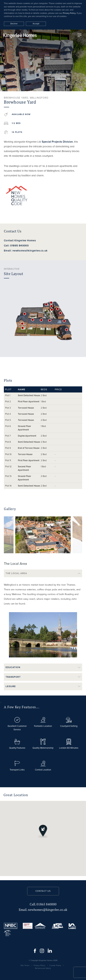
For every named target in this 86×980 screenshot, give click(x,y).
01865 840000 (43, 904)
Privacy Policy (69, 13)
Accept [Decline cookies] (36, 24)
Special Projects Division (57, 142)
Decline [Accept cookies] (14, 24)
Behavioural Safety (43, 968)
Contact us (43, 891)
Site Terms (25, 965)
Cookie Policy (55, 965)
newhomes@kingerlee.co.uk (43, 910)
